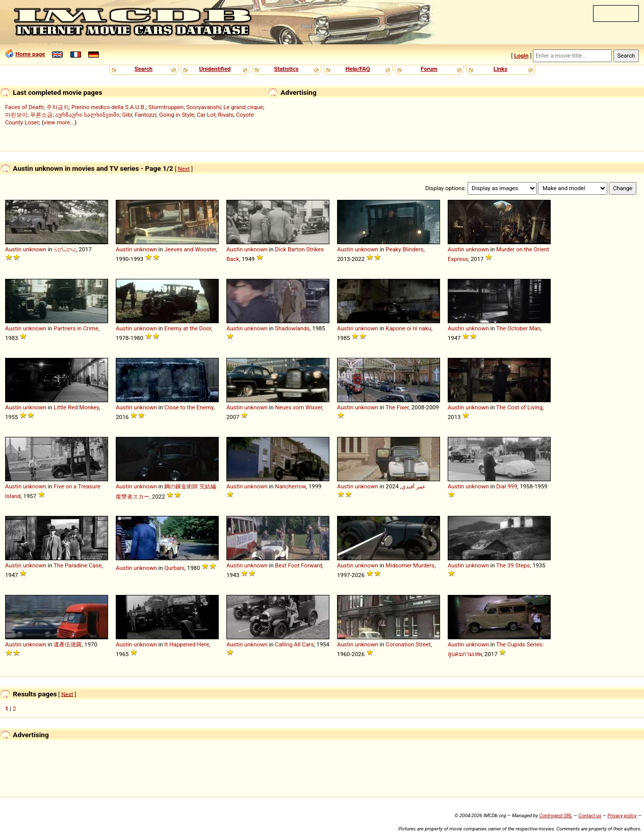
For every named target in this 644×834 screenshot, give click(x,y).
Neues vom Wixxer (299, 407)
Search (144, 69)
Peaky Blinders (404, 249)
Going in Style (177, 115)
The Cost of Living (519, 407)
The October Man (518, 328)
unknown (35, 249)
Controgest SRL (556, 815)
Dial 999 (507, 486)
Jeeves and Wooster (190, 249)
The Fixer (397, 407)
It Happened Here (187, 644)
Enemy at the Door (188, 328)
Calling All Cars (294, 644)
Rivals (226, 115)
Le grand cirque (243, 107)
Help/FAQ (357, 69)
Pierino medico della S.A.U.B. (109, 107)
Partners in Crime (76, 328)
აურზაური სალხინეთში (87, 115)
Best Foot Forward (298, 565)
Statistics (286, 69)
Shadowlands (292, 328)
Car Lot (206, 115)
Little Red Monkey (76, 407)
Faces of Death (24, 107)
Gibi (127, 115)
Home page (30, 54)
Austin (13, 249)
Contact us (590, 815)
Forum (429, 69)
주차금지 (58, 107)
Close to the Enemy (189, 407)
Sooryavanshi (203, 107)
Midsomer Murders (410, 565)
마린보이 (16, 115)
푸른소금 (41, 115)
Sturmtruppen (166, 107)
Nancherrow (290, 486)
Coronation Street (408, 644)
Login (521, 56)
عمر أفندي (414, 486)
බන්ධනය (65, 249)
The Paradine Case (78, 565)
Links (500, 69)
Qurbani (174, 568)
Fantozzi (145, 115)
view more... (59, 122)
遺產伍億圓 (68, 644)
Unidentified (215, 69)
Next (184, 169)
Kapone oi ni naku (408, 328)
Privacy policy (622, 815)
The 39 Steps (513, 565)
